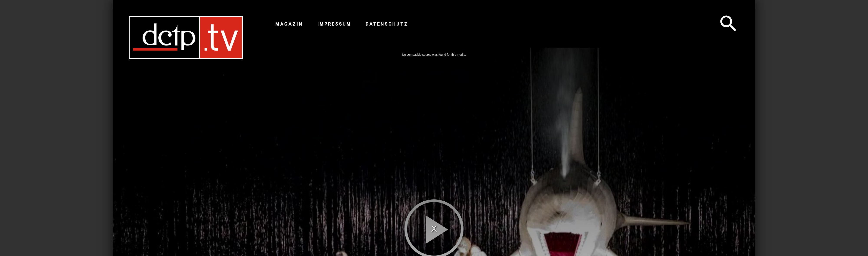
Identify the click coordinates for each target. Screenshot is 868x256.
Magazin (289, 24)
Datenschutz (387, 24)
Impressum (334, 24)
